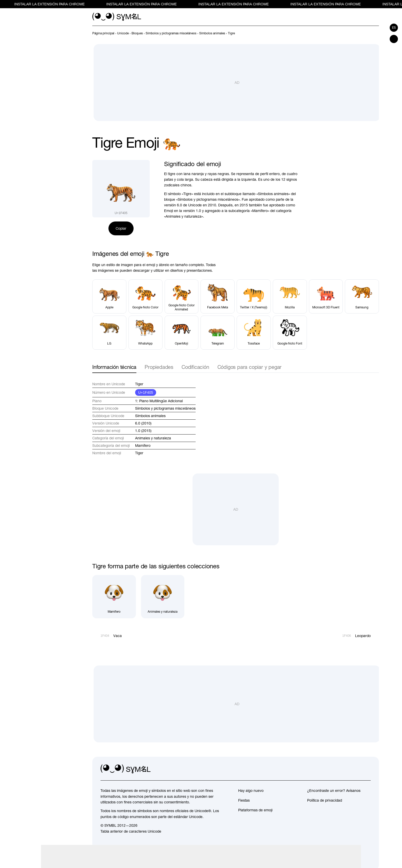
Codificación (195, 367)
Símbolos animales (150, 416)
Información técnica (114, 367)
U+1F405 (146, 392)
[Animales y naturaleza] (163, 597)
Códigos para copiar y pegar (250, 367)
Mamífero (143, 446)
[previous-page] (103, 33)
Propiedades (159, 367)
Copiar (121, 228)
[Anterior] (367, 33)
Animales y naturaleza (153, 438)
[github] (355, 769)
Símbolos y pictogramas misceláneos (165, 408)
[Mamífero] (114, 597)
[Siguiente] (376, 33)
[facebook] (367, 769)
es (394, 28)
